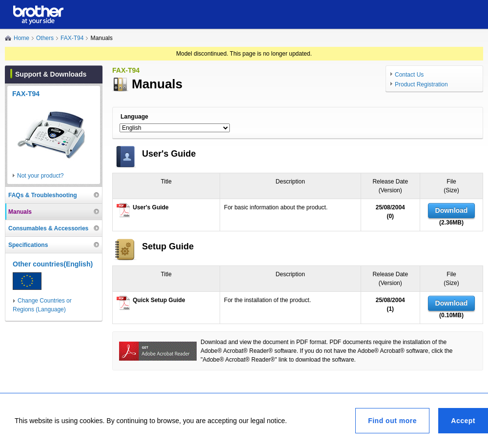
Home (21, 38)
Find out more (392, 421)
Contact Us (409, 75)
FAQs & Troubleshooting (43, 195)
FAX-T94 (72, 38)
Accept (463, 421)
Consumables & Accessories (48, 228)
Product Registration (421, 84)
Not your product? (40, 176)
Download (452, 210)
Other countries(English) (53, 264)
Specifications (28, 245)
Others (45, 38)
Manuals (20, 212)
